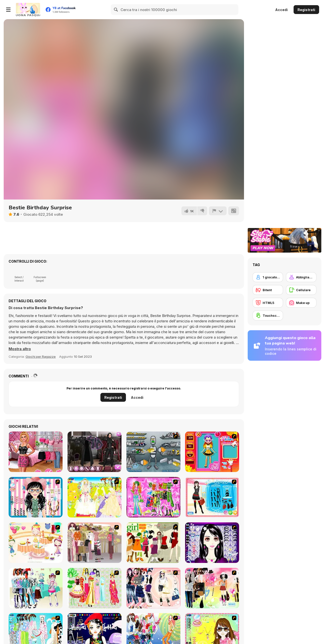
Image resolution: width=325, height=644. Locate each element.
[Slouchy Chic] (212, 588)
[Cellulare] (301, 290)
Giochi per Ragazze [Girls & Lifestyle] (41, 357)
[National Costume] (95, 588)
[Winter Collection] (36, 588)
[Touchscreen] (268, 315)
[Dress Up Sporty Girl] (153, 588)
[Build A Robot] (153, 452)
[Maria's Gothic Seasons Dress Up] (95, 452)
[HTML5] (268, 303)
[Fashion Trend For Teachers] (95, 543)
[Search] (116, 10)
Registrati (306, 10)
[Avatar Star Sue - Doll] (212, 452)
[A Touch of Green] (153, 497)
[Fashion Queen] (212, 497)
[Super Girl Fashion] (153, 543)
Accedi (281, 10)
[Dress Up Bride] (95, 497)
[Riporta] (218, 211)
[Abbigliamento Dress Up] (301, 277)
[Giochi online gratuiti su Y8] (28, 10)
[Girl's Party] (36, 543)
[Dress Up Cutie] (36, 497)
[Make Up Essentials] (212, 543)
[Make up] (301, 303)
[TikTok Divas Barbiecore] (36, 452)
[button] (20, 349)
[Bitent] (268, 290)
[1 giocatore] (268, 277)
